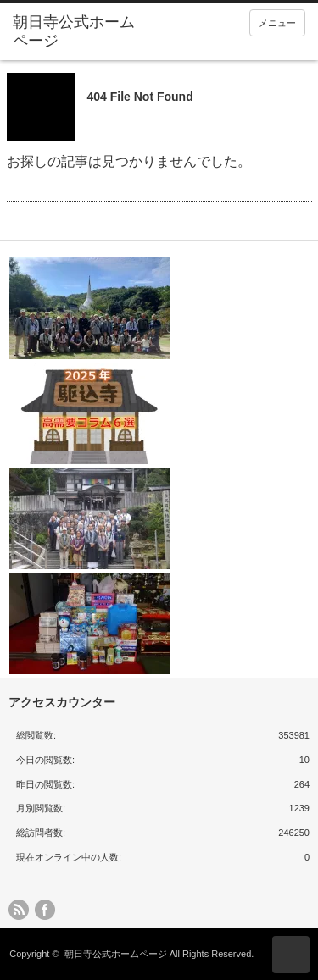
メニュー (277, 23)
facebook (45, 910)
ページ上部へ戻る (291, 955)
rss (19, 910)
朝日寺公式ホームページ (116, 954)
